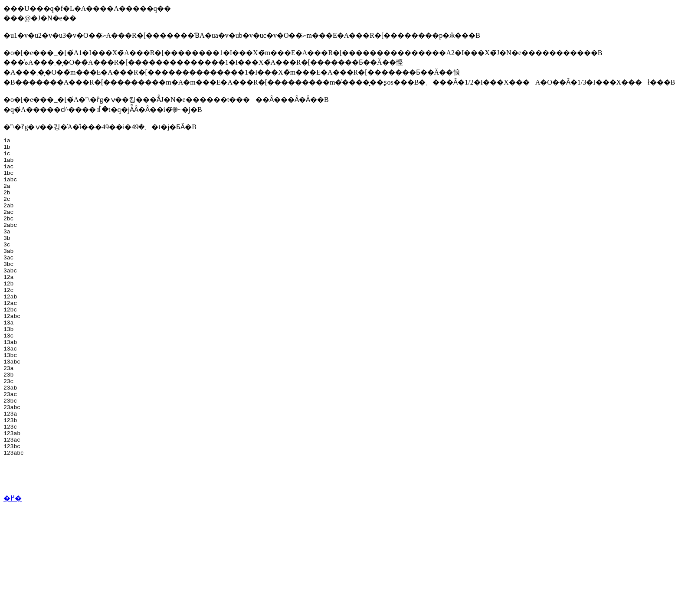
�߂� (13, 562)
